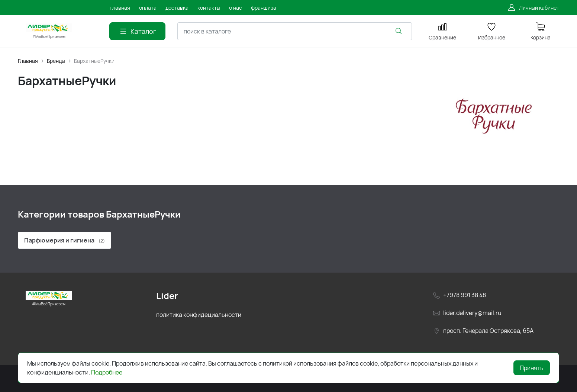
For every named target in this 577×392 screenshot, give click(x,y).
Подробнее (107, 372)
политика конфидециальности (199, 315)
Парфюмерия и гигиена (65, 240)
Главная (28, 61)
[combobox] (295, 31)
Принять (532, 368)
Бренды (56, 61)
